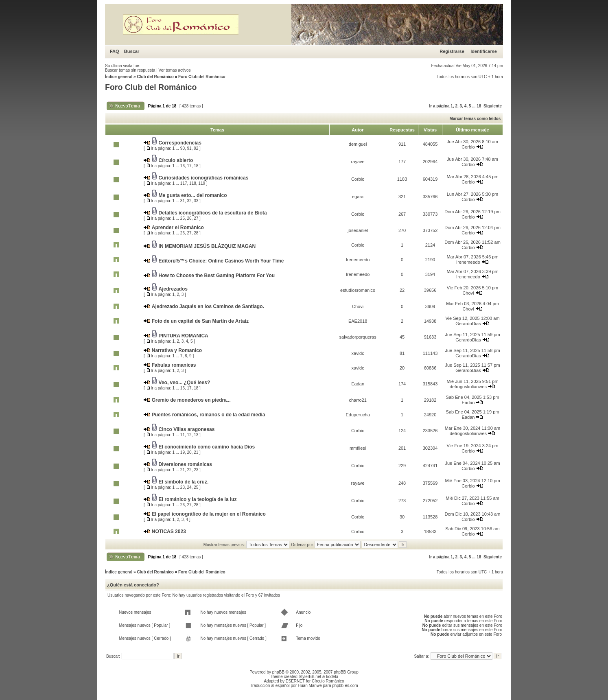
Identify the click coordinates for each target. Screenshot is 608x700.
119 (202, 183)
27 (196, 218)
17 (189, 166)
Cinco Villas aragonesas (187, 429)
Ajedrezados (173, 289)
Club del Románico (155, 77)
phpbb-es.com (345, 686)
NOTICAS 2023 (169, 532)
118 (193, 183)
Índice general (119, 77)
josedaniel (358, 230)
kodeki (332, 677)
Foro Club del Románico (202, 77)
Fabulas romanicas (174, 365)
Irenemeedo (358, 260)
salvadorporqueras (358, 337)
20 (189, 452)
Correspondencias (180, 143)
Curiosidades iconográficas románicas (204, 178)
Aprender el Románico (178, 227)
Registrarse (452, 51)
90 (183, 148)
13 (196, 435)
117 (184, 183)
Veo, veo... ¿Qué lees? (185, 383)
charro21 (358, 400)
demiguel (358, 144)
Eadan (358, 384)
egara (358, 197)
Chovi (468, 293)
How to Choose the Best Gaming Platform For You (217, 276)
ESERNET (295, 681)
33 (196, 201)
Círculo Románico (328, 681)
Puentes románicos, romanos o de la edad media (209, 415)
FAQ (115, 51)
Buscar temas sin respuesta (130, 70)
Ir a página (440, 106)
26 (189, 218)
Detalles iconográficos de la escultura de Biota (213, 213)
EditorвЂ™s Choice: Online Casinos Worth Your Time (221, 261)
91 (189, 148)
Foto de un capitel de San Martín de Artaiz (200, 321)
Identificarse (484, 51)
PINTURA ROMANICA (184, 336)
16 (183, 166)
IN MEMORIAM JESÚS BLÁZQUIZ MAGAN (207, 246)
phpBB (278, 672)
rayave (358, 162)
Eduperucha (358, 415)
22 (189, 470)
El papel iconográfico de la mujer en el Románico (209, 514)
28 (196, 233)
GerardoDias (468, 324)
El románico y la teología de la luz (198, 499)
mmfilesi (358, 448)
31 (183, 201)
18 (479, 106)
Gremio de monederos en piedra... (191, 400)
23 (196, 470)
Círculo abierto (176, 160)
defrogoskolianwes (468, 387)
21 (196, 452)
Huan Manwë (310, 686)
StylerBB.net (310, 677)
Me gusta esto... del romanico (193, 195)
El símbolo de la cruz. (184, 482)
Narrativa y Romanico (177, 350)
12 (189, 435)
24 (189, 487)
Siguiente (493, 106)
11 (183, 435)
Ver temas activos (175, 70)
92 (196, 148)
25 (183, 218)
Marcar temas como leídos (475, 119)
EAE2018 (358, 321)
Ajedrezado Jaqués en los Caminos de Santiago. (208, 306)
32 (189, 201)
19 (183, 452)
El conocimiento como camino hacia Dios (207, 447)
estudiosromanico (358, 290)
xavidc (358, 353)
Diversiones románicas (185, 464)
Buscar (132, 51)
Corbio (468, 147)
